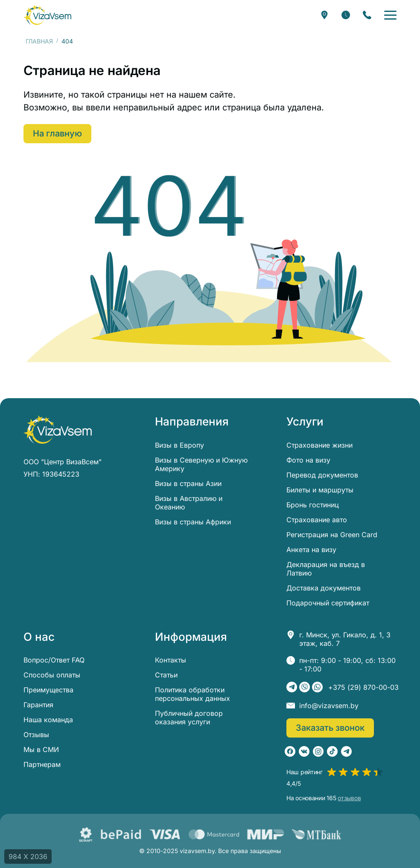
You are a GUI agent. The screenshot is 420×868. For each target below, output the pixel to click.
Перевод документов (322, 475)
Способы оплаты (52, 675)
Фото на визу (308, 460)
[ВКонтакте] (304, 751)
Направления (192, 422)
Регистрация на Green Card (332, 535)
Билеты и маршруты (320, 490)
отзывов (349, 798)
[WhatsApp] (317, 687)
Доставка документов (324, 588)
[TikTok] (332, 751)
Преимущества (48, 690)
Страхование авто (317, 520)
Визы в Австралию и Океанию (189, 503)
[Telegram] (292, 687)
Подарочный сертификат (328, 603)
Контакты (171, 660)
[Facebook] (290, 751)
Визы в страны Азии (188, 483)
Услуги (305, 422)
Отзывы (36, 735)
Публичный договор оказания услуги (189, 718)
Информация (191, 637)
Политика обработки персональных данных (192, 694)
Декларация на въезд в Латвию (326, 569)
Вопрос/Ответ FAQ (54, 660)
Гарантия (38, 705)
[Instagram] (318, 751)
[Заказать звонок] (367, 15)
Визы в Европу (179, 445)
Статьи (166, 675)
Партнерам (42, 764)
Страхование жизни (319, 445)
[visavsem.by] (47, 15)
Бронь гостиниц (313, 505)
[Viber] (305, 687)
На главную (57, 133)
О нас (39, 637)
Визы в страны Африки (193, 522)
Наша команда (48, 720)
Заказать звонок (330, 728)
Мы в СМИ (41, 749)
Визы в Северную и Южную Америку (201, 464)
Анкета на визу (311, 550)
